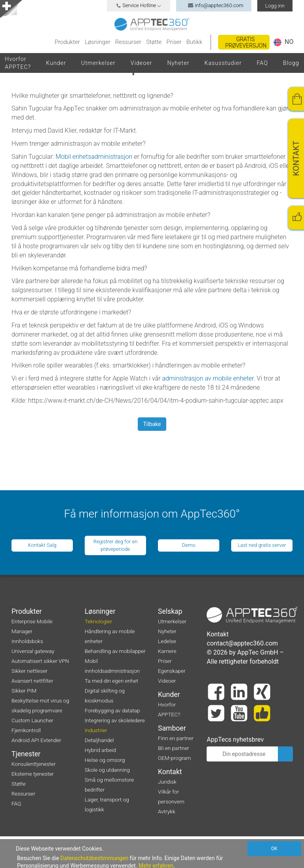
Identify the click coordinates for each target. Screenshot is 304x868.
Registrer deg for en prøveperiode (116, 545)
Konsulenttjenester (34, 764)
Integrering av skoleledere (115, 720)
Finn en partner (176, 738)
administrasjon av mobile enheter (208, 378)
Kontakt (170, 772)
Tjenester (26, 754)
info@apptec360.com (214, 5)
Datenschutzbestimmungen (95, 858)
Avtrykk (167, 811)
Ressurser (128, 42)
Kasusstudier (223, 63)
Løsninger (98, 42)
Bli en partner (174, 748)
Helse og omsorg (105, 760)
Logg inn (275, 6)
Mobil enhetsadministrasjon (94, 157)
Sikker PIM (24, 691)
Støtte (154, 42)
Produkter (67, 42)
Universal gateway (33, 651)
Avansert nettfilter (32, 681)
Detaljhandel (99, 740)
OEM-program (174, 758)
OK (274, 849)
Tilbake (152, 424)
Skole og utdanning (107, 770)
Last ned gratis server (262, 545)
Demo (188, 545)
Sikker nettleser (29, 671)
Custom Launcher (32, 720)
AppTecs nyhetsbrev (235, 740)
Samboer (172, 728)
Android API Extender (36, 740)
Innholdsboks (27, 641)
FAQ (262, 63)
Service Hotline (139, 5)
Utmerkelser (98, 63)
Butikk (194, 42)
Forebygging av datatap (112, 710)
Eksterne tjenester (33, 774)
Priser (174, 42)
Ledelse (167, 641)
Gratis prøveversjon (246, 42)
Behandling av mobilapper (115, 651)
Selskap (170, 611)
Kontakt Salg (42, 545)
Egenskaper (172, 671)
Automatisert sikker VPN (40, 661)
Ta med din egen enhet (111, 681)
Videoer (142, 63)
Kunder (56, 63)
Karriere (167, 651)
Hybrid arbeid (100, 750)
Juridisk (167, 782)
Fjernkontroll (26, 730)
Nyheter (178, 63)
